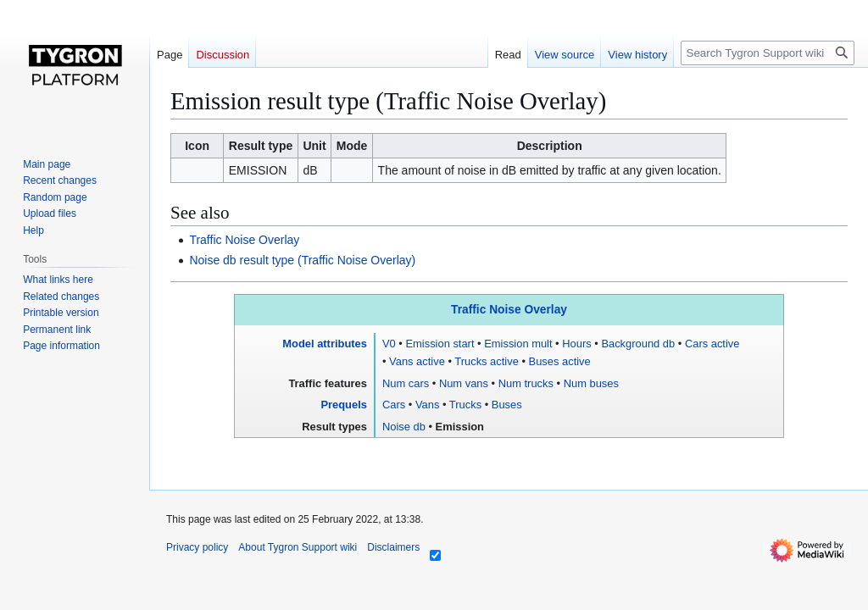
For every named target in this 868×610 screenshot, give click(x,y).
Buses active (560, 361)
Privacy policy (197, 547)
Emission (460, 427)
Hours (576, 344)
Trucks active (487, 361)
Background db (638, 344)
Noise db (404, 427)
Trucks (465, 405)
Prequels (344, 405)
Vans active (417, 361)
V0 (389, 344)
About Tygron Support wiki (298, 547)
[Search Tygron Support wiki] (768, 53)
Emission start (440, 344)
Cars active (712, 344)
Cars (394, 405)
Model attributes (325, 344)
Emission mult (518, 344)
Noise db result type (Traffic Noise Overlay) (302, 260)
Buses (507, 405)
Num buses (591, 383)
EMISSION (258, 170)
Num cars (406, 383)
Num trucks (526, 383)
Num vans (464, 383)
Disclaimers (393, 547)
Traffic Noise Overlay (244, 240)
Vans (427, 405)
